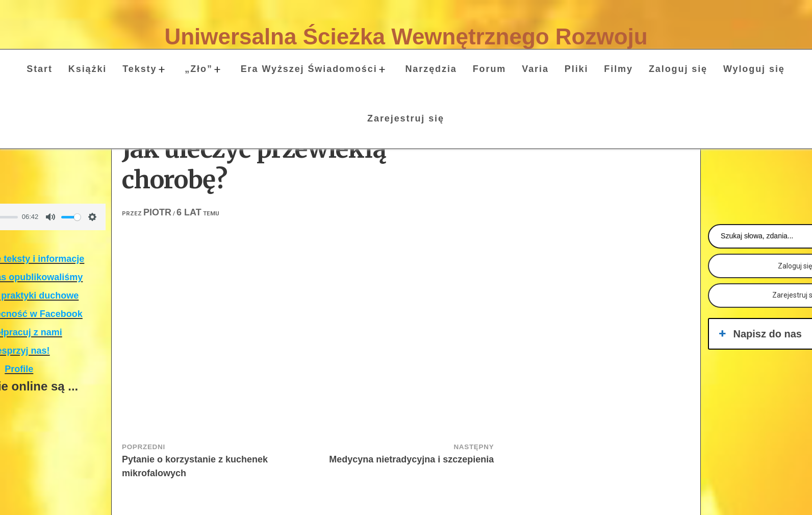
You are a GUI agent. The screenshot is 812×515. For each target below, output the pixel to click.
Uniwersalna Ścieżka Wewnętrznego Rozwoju (406, 36)
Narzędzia (431, 69)
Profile (19, 369)
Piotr (157, 212)
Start (40, 69)
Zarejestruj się (406, 118)
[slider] (71, 217)
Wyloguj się (754, 69)
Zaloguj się (678, 69)
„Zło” (199, 69)
